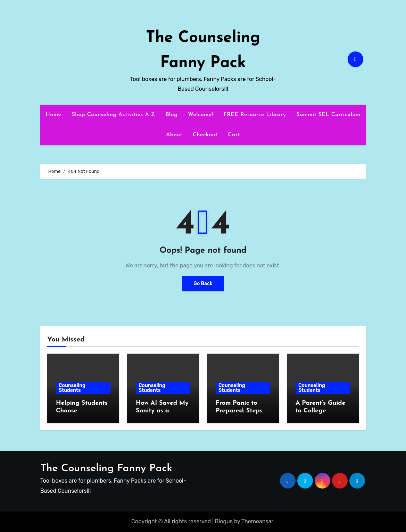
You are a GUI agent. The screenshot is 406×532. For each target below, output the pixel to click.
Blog (171, 115)
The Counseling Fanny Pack (106, 469)
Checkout (205, 135)
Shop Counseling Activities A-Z (113, 115)
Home (53, 115)
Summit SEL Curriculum (328, 115)
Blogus (224, 521)
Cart (234, 135)
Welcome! (200, 115)
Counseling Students (72, 388)
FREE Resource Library (255, 115)
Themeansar (257, 521)
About (174, 135)
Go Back (203, 284)
